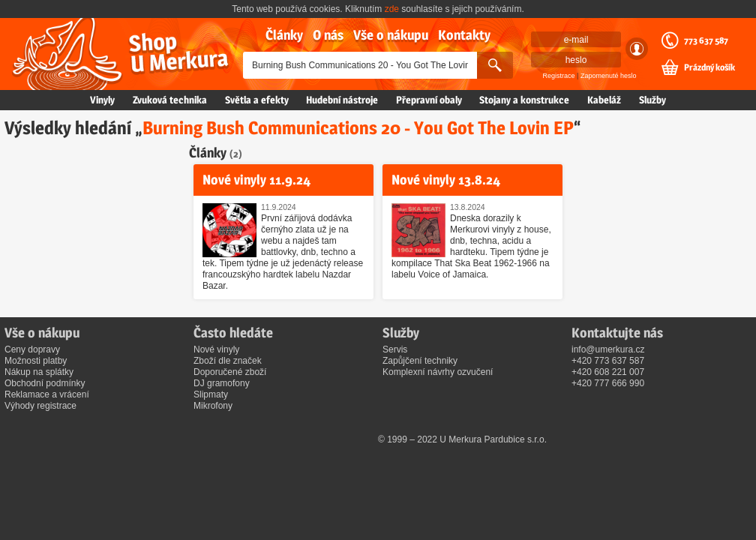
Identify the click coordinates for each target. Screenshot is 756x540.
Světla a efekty (257, 100)
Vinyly (102, 100)
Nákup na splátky (39, 372)
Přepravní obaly (429, 100)
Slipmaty (211, 394)
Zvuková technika (170, 100)
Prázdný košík (709, 67)
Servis (395, 349)
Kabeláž (604, 100)
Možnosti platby (36, 361)
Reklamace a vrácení (47, 394)
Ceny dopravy (32, 349)
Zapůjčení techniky (420, 361)
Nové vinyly (216, 349)
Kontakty (464, 35)
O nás (328, 35)
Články (284, 35)
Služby (652, 100)
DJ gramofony (222, 383)
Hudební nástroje (342, 100)
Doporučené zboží (230, 372)
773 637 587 (706, 40)
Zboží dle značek (228, 361)
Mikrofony (213, 406)
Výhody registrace (40, 406)
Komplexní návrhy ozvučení (438, 372)
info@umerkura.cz (608, 349)
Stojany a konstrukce (524, 100)
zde (392, 9)
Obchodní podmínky (45, 383)
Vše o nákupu (391, 35)
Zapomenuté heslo (609, 76)
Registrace (559, 76)
